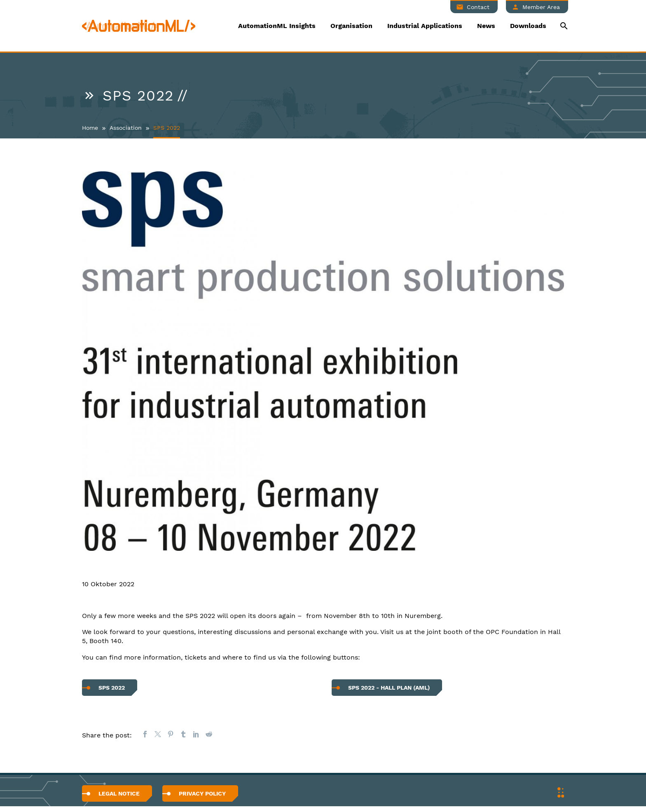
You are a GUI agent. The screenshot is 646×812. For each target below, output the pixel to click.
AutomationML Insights (277, 26)
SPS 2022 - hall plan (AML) (389, 688)
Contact (478, 7)
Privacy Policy (202, 793)
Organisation (351, 26)
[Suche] (563, 26)
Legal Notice (119, 793)
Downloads (528, 26)
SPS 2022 (112, 688)
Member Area (541, 7)
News (486, 26)
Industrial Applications (425, 26)
